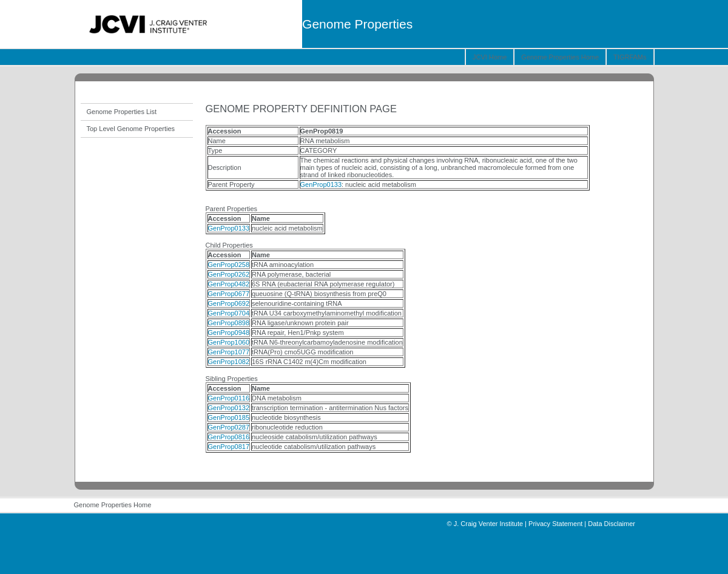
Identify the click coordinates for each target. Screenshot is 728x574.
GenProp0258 (229, 265)
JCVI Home (490, 57)
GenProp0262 (229, 274)
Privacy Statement (555, 524)
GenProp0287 (229, 427)
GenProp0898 (229, 323)
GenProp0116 (229, 398)
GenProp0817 (229, 447)
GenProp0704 (229, 313)
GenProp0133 (321, 184)
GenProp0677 (229, 294)
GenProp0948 (229, 333)
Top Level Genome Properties (131, 129)
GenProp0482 (229, 284)
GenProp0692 (229, 303)
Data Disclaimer (612, 524)
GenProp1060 (229, 342)
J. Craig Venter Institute (488, 524)
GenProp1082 (229, 362)
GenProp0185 (229, 417)
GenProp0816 (229, 437)
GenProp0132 (229, 408)
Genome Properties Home (560, 57)
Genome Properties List (122, 112)
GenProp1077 (229, 352)
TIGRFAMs (630, 57)
